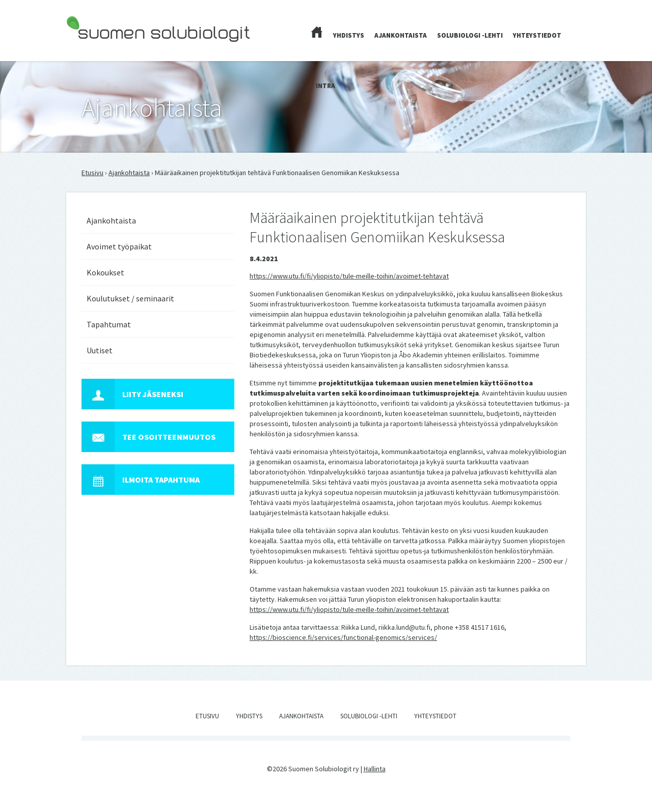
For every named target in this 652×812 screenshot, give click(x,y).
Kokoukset (105, 272)
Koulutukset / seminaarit (130, 298)
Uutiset (100, 350)
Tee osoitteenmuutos (148, 437)
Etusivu (92, 173)
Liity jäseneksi (132, 394)
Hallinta (375, 769)
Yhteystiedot (537, 35)
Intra (325, 86)
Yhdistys (349, 35)
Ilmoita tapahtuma (141, 480)
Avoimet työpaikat (119, 246)
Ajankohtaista (401, 35)
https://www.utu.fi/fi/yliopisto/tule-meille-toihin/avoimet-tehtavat (349, 276)
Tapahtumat (109, 324)
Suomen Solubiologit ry (102, 49)
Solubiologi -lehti (470, 35)
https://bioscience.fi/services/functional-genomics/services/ (343, 637)
